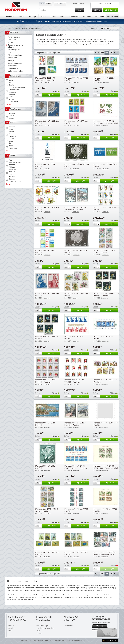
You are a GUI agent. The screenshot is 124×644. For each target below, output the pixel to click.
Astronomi (12, 172)
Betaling (39, 633)
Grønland (12, 139)
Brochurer (87, 17)
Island (11, 141)
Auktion (53, 17)
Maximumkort (14, 102)
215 (111, 53)
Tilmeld (101, 626)
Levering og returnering (45, 628)
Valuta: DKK (60, 4)
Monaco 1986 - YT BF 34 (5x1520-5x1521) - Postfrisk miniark (76, 468)
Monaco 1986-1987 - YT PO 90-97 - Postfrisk (47, 510)
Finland (11, 134)
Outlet (63, 17)
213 (103, 53)
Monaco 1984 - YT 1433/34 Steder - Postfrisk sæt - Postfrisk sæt (75, 209)
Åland (11, 143)
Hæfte (11, 97)
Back (99, 53)
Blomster (12, 177)
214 (107, 53)
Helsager (12, 94)
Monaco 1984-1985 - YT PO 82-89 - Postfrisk (105, 251)
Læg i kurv (53, 95)
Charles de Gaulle (15, 181)
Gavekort (12, 628)
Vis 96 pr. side (54, 53)
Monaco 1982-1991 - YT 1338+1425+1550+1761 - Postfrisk (46, 80)
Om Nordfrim (69, 626)
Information (99, 17)
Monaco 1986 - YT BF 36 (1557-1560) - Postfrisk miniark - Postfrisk (106, 468)
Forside (8, 28)
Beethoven (13, 174)
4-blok (11, 80)
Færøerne (12, 136)
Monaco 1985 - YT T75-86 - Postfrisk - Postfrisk (46, 381)
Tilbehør (22, 17)
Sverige (12, 132)
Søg (80, 10)
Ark (10, 83)
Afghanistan (13, 148)
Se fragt (37, 91)
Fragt (38, 631)
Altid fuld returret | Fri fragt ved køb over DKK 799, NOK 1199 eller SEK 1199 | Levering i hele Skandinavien (62, 21)
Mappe (11, 99)
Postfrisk (12, 113)
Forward (114, 53)
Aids (10, 160)
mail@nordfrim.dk (78, 640)
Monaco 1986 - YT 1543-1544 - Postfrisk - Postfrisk (77, 424)
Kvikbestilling (112, 16)
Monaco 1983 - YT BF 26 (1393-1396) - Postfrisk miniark (106, 122)
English (48, 4)
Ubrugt (11, 118)
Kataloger (33, 17)
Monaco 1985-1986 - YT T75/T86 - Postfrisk (74, 381)
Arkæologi (12, 169)
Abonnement (74, 17)
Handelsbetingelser (43, 626)
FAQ (10, 631)
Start (96, 53)
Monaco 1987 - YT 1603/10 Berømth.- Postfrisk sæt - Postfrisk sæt (104, 554)
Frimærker (10, 17)
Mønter (43, 17)
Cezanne (12, 179)
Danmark (12, 127)
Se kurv (97, 10)
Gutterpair (12, 92)
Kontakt (81, 4)
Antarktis (12, 165)
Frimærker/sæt (14, 90)
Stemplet (12, 116)
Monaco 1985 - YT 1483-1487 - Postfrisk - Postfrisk (106, 295)
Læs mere (95, 630)
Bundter (12, 85)
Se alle (9, 104)
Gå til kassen (111, 10)
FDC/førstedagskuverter (17, 87)
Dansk (42, 4)
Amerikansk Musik (15, 162)
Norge (11, 129)
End (117, 53)
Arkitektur (12, 167)
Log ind (75, 4)
